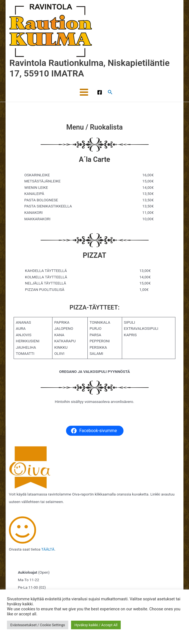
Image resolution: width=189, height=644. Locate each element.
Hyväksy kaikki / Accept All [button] (96, 625)
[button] (110, 92)
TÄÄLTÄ (48, 549)
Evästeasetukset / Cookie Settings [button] (38, 625)
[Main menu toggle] (84, 92)
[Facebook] (100, 92)
